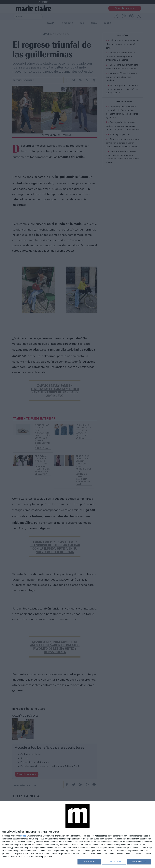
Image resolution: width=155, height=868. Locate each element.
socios (23, 836)
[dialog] (77, 835)
